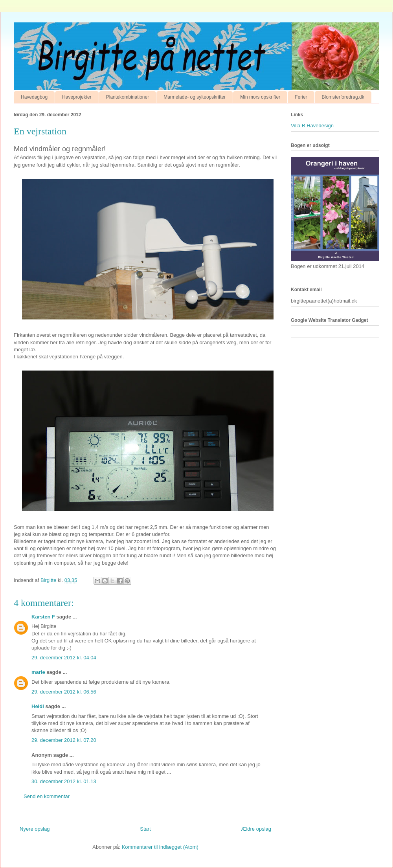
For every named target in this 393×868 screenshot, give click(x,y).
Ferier (301, 97)
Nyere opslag (35, 829)
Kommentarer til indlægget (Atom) (160, 847)
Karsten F (43, 617)
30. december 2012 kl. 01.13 (64, 781)
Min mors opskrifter (260, 97)
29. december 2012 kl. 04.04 (64, 658)
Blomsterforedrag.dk (343, 97)
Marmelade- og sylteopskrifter (195, 97)
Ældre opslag (256, 829)
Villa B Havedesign (312, 126)
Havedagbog (34, 97)
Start (145, 829)
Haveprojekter (77, 97)
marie (38, 672)
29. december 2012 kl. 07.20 (64, 740)
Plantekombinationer (128, 97)
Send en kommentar (47, 796)
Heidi (38, 706)
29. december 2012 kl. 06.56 (64, 692)
